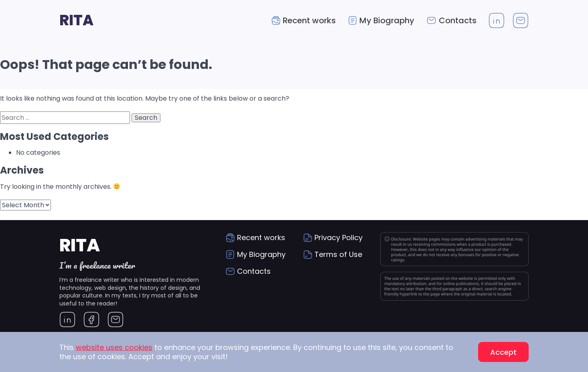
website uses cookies (114, 347)
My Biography (387, 20)
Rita (76, 20)
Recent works (309, 20)
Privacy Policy (339, 238)
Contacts (458, 20)
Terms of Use (338, 254)
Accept (503, 352)
